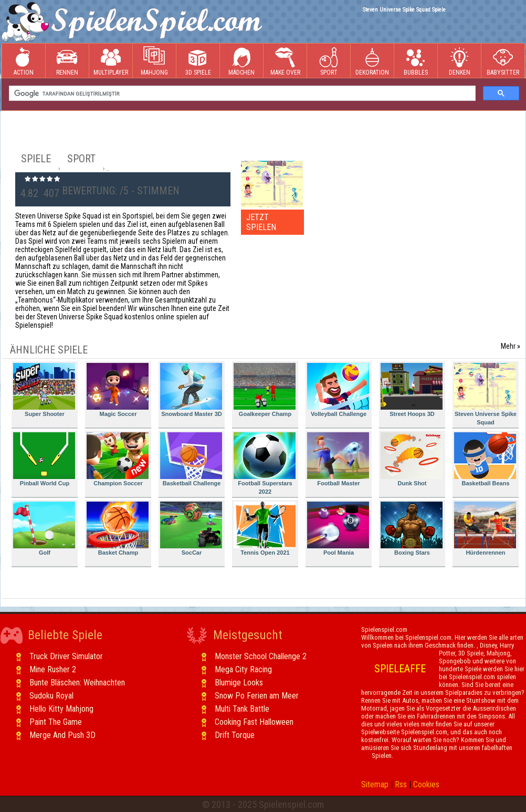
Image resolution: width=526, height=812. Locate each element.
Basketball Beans (485, 459)
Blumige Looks (239, 683)
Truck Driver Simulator (66, 656)
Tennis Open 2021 (265, 529)
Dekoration (372, 61)
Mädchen (241, 61)
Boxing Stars (412, 529)
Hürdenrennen (485, 529)
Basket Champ (118, 529)
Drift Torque (235, 735)
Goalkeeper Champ (265, 390)
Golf (44, 529)
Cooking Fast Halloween (254, 722)
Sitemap (375, 784)
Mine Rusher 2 (53, 669)
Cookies (426, 784)
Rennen (67, 61)
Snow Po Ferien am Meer (257, 696)
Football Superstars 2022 (265, 464)
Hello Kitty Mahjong (61, 709)
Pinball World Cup (44, 459)
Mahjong (154, 61)
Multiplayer (111, 61)
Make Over (285, 61)
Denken (459, 61)
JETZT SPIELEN (261, 222)
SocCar (191, 529)
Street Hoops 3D (412, 390)
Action (24, 61)
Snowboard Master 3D (191, 390)
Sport (329, 61)
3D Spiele (198, 61)
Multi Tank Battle (242, 709)
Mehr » (511, 346)
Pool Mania (338, 529)
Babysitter (503, 61)
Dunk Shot (412, 459)
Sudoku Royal (51, 696)
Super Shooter (44, 390)
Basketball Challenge (191, 459)
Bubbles (416, 61)
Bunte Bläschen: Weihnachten (77, 683)
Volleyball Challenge (338, 390)
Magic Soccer (118, 390)
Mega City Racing (243, 669)
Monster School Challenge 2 (261, 656)
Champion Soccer (118, 459)
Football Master (338, 459)
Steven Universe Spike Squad (485, 394)
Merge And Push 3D (62, 735)
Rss (401, 784)
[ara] (241, 93)
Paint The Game (56, 722)
